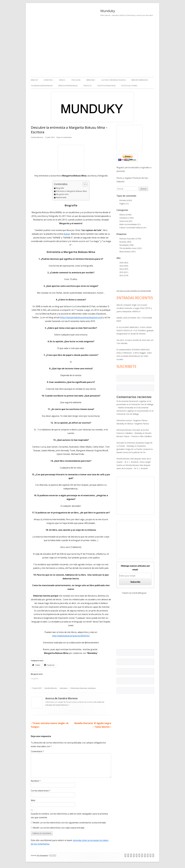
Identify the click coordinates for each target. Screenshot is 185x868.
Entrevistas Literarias (79, 688)
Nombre (36, 781)
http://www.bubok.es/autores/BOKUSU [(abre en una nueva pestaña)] (71, 636)
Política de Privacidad (107, 86)
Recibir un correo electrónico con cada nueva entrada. (59, 828)
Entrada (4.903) (126, 200)
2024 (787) (124, 269)
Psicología (76, 80)
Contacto (87, 86)
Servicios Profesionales (68, 86)
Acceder (53, 855)
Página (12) (124, 204)
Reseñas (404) (125, 242)
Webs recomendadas (140, 80)
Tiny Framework (42, 855)
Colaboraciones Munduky (42, 86)
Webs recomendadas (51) (130, 224)
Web (33, 800)
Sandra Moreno (37, 137)
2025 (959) (124, 266)
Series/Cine (90, 80)
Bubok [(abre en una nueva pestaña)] (67, 234)
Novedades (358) (126, 245)
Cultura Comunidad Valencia (113, 80)
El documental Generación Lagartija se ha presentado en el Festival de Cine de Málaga (135, 411)
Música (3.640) (125, 215)
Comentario (37, 751)
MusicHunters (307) (127, 252)
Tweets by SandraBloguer (134, 593)
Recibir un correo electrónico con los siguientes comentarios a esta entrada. (70, 823)
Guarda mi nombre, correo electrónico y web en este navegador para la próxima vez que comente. (69, 816)
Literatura (48, 80)
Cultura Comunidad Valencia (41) (133, 228)
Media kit (34, 80)
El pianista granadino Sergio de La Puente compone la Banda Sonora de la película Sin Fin (135, 449)
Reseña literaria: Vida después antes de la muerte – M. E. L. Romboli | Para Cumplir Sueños (134, 462)
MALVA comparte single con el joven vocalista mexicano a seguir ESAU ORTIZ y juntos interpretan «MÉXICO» (134, 308)
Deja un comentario (64, 137)
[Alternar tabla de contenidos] (84, 184)
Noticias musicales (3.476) (130, 239)
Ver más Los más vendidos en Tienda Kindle (134, 291)
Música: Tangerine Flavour (138, 424)
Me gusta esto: (62, 194)
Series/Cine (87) (126, 221)
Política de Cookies (129, 86)
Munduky (108, 11)
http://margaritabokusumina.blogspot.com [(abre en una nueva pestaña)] (81, 317)
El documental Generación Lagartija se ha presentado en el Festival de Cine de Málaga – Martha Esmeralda (135, 404)
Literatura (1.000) (126, 218)
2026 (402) (124, 263)
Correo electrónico (41, 791)
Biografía (60, 188)
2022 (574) (124, 275)
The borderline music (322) (130, 248)
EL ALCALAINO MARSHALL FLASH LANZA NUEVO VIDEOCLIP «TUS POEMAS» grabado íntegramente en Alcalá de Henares (135, 330)
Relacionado (61, 197)
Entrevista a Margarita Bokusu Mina (71, 191)
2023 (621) (124, 272)
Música (62, 80)
